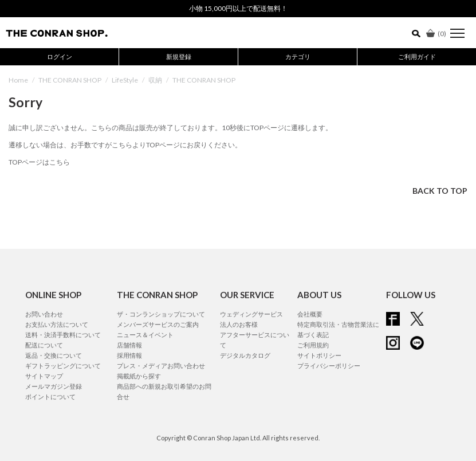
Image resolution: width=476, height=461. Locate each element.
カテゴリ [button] (298, 56)
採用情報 (129, 355)
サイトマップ (44, 376)
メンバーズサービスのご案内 (158, 324)
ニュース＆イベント (145, 335)
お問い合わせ (44, 314)
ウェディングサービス (251, 314)
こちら (122, 145)
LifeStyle (125, 80)
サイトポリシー (319, 355)
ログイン (60, 56)
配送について (44, 345)
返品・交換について (54, 355)
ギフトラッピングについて (63, 366)
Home (18, 80)
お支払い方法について (57, 324)
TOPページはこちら (39, 162)
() (436, 34)
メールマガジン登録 (54, 386)
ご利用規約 (313, 345)
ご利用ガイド (417, 56)
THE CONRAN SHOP (70, 80)
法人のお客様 (239, 324)
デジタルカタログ (245, 355)
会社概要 (310, 314)
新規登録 (179, 56)
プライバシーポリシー (329, 366)
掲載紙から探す (139, 376)
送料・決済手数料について (63, 335)
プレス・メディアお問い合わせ (161, 366)
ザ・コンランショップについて (161, 314)
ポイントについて (50, 396)
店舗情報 (129, 345)
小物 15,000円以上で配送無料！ (238, 8)
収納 (155, 80)
